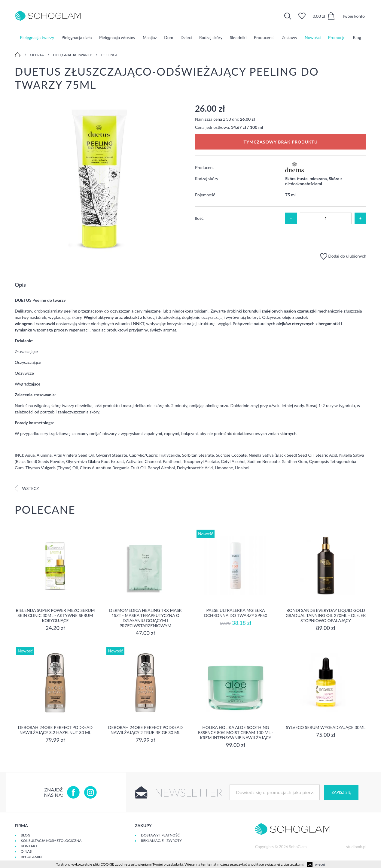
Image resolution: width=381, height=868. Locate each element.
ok (310, 864)
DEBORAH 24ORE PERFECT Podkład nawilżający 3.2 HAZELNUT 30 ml (55, 730)
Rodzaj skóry (211, 37)
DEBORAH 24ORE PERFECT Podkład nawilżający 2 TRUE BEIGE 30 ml (145, 730)
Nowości (313, 37)
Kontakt (29, 846)
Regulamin (31, 857)
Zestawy (290, 37)
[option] (100, 179)
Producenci (264, 37)
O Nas (26, 851)
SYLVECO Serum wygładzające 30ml (326, 727)
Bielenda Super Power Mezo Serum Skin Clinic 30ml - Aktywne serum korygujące (55, 615)
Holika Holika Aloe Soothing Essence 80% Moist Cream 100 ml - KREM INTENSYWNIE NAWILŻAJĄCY (236, 732)
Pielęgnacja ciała (77, 37)
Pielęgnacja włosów (117, 37)
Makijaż (150, 37)
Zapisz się (341, 792)
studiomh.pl (356, 847)
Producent (204, 167)
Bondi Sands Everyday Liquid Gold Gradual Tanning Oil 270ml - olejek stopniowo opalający (326, 615)
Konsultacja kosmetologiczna (51, 841)
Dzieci (186, 37)
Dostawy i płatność (160, 835)
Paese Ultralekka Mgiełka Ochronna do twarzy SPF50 (236, 613)
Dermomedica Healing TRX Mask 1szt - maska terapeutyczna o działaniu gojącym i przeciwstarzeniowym (145, 618)
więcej (320, 864)
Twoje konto (353, 16)
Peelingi (109, 55)
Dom (169, 37)
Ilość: (200, 218)
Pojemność (205, 195)
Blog (357, 37)
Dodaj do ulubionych (343, 256)
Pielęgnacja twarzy (37, 37)
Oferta (37, 55)
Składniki (238, 37)
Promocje (337, 37)
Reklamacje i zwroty (161, 841)
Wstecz (27, 488)
